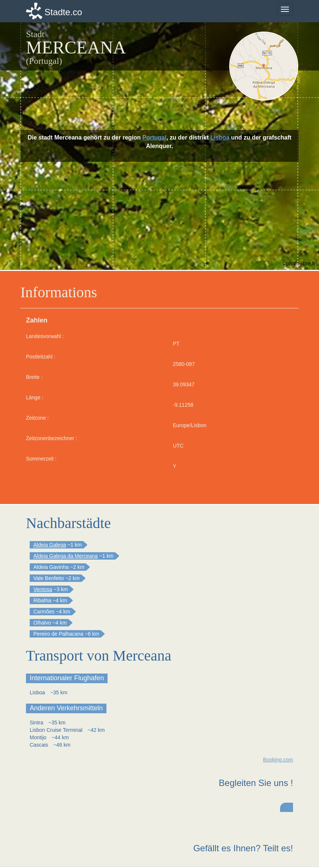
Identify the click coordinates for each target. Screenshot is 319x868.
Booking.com (278, 760)
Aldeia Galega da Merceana (66, 556)
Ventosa (43, 589)
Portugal (154, 137)
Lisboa (220, 137)
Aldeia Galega (50, 545)
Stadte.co (63, 12)
